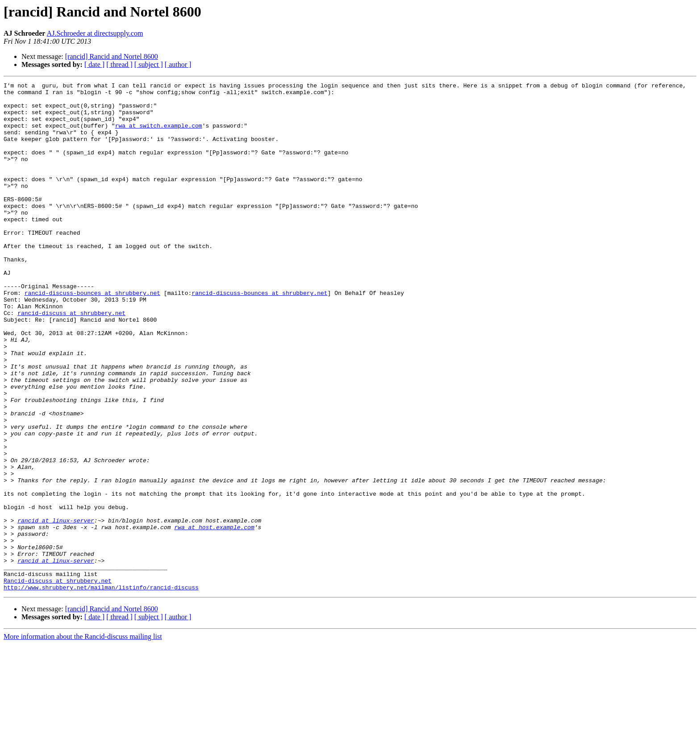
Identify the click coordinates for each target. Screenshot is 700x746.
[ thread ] (119, 64)
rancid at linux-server (56, 609)
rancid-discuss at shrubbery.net (71, 360)
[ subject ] (149, 64)
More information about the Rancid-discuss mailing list (83, 738)
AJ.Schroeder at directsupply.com (95, 33)
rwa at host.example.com (214, 617)
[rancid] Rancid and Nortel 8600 (112, 56)
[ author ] (178, 64)
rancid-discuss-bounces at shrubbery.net (92, 336)
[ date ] (94, 64)
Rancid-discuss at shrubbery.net (58, 681)
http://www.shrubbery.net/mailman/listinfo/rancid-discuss (101, 689)
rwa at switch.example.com (159, 135)
